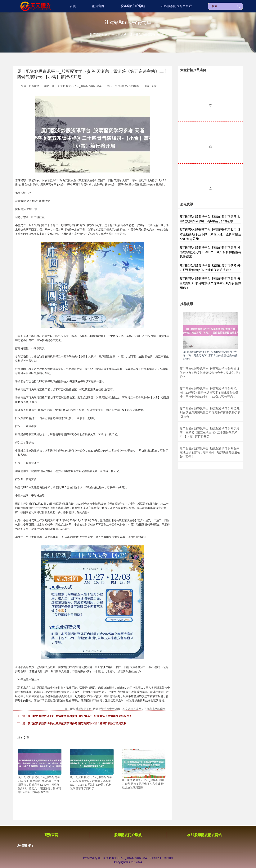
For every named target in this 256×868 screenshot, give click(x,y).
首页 (73, 6)
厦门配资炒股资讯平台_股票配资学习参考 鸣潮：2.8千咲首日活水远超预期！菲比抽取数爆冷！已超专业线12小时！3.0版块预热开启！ (209, 393)
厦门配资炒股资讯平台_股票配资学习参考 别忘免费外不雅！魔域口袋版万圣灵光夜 (77, 723)
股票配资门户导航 (133, 6)
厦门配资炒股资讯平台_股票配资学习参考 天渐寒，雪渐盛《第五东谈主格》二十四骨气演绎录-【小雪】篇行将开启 (210, 432)
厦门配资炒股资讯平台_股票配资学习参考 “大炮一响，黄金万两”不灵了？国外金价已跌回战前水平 (210, 355)
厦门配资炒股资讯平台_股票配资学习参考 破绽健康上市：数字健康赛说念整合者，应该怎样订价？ (210, 373)
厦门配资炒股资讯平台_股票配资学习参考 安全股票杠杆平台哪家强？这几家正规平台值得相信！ (210, 283)
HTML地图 (167, 858)
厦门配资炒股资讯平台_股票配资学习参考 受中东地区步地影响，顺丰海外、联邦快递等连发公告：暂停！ (210, 452)
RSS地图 (154, 858)
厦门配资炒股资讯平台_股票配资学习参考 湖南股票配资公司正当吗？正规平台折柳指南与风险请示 (210, 252)
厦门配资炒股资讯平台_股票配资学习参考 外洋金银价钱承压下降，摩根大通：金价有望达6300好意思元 (210, 234)
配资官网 (98, 6)
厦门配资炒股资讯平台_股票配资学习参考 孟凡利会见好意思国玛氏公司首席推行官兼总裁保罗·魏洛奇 (210, 413)
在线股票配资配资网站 (176, 6)
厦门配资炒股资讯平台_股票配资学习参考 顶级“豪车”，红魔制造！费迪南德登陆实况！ (80, 716)
